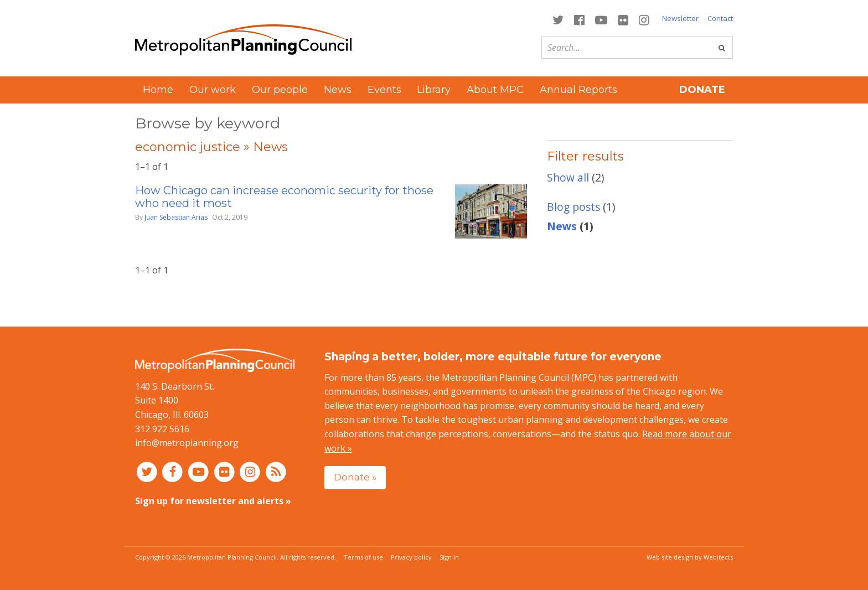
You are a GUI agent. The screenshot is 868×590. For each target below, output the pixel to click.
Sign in (449, 557)
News (338, 90)
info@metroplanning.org (187, 443)
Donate (702, 90)
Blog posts (573, 207)
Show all (568, 177)
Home (158, 90)
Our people (280, 90)
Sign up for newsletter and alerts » (213, 501)
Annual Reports (578, 90)
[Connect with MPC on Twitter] (558, 19)
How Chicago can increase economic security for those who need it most (284, 197)
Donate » (355, 477)
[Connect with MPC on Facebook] (579, 19)
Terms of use (363, 557)
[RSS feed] (276, 472)
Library (434, 90)
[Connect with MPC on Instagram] (644, 19)
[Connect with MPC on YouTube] (601, 19)
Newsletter (680, 18)
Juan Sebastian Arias (176, 217)
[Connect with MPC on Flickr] (623, 19)
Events (384, 90)
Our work (213, 90)
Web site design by (690, 557)
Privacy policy (411, 557)
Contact (720, 18)
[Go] (722, 48)
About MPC (495, 90)
